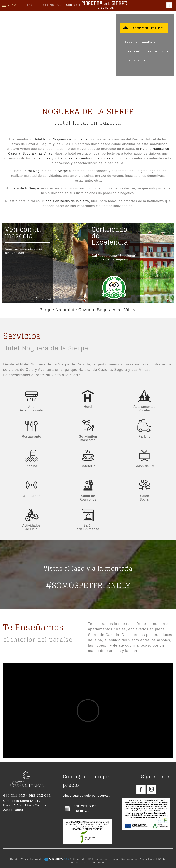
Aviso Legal (148, 859)
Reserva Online (148, 28)
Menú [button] (12, 5)
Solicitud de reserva (85, 808)
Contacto (73, 5)
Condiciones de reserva (43, 5)
